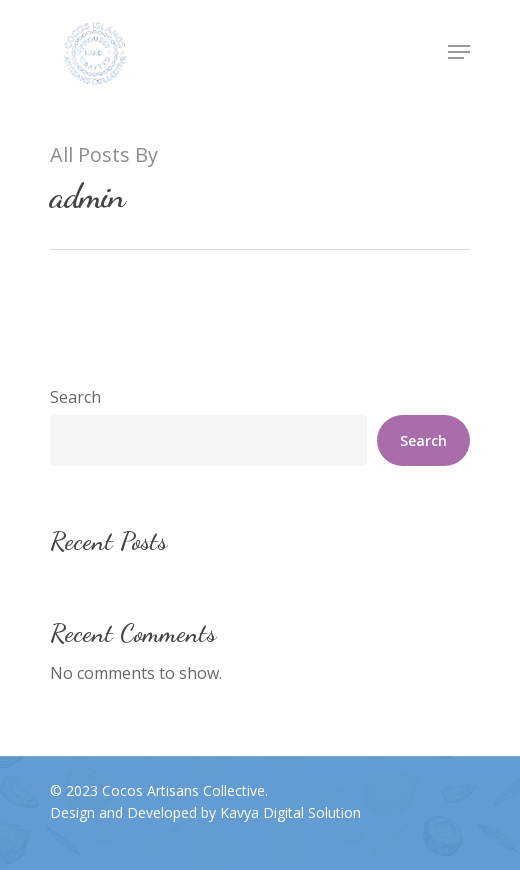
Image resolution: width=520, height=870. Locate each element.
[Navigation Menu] (459, 52)
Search (75, 397)
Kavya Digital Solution (290, 812)
